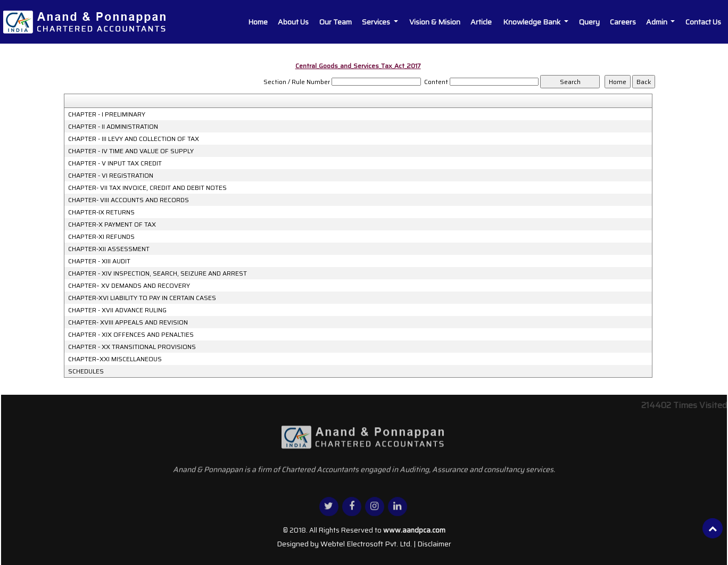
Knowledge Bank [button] (532, 22)
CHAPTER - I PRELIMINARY (107, 114)
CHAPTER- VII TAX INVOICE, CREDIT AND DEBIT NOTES (147, 188)
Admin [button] (657, 22)
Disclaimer (434, 544)
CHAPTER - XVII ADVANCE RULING (117, 310)
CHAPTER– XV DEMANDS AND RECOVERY (129, 286)
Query (589, 22)
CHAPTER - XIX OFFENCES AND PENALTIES (131, 335)
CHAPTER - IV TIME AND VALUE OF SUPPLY (131, 151)
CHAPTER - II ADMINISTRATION (113, 127)
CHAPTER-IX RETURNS (101, 212)
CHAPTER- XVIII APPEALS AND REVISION (128, 322)
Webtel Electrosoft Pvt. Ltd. (366, 544)
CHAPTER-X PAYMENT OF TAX (112, 225)
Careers (623, 22)
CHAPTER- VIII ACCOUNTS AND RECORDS (129, 200)
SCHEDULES (86, 371)
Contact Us (703, 22)
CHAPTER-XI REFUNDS (101, 237)
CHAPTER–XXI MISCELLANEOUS (115, 359)
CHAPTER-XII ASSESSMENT (109, 249)
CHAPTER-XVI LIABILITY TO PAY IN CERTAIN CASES (142, 298)
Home (258, 22)
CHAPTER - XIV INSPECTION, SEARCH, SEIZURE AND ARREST (158, 273)
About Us (293, 22)
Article (481, 22)
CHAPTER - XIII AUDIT (99, 261)
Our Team (336, 22)
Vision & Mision (435, 22)
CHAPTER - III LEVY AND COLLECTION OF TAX (134, 139)
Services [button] (377, 22)
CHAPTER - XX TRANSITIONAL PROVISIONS (132, 347)
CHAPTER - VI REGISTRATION (111, 176)
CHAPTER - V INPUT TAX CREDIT (115, 163)
